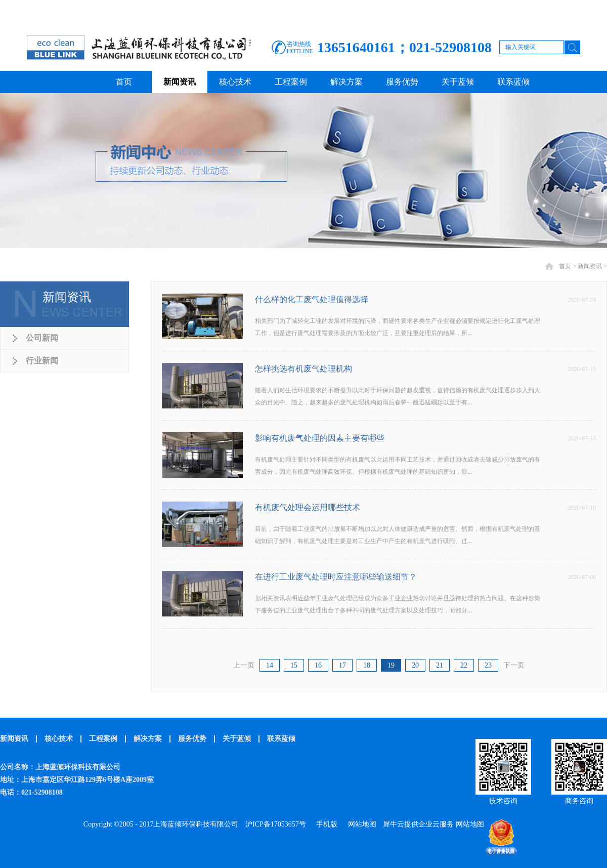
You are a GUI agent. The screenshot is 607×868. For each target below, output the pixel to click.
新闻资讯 (590, 266)
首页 (124, 82)
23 (488, 665)
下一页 (514, 665)
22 (464, 665)
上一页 (244, 665)
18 (367, 665)
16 (318, 665)
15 (294, 665)
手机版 (325, 824)
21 (440, 665)
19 (391, 665)
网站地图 (360, 824)
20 (415, 665)
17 (342, 665)
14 (270, 665)
